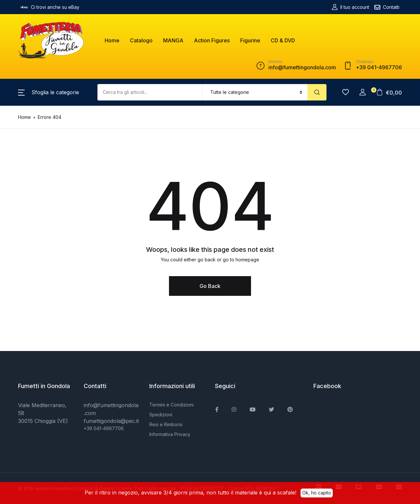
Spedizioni (161, 415)
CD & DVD (283, 40)
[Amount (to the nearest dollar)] (150, 92)
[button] (49, 92)
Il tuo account (350, 7)
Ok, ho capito (317, 493)
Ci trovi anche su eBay (50, 7)
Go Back (210, 286)
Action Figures (212, 40)
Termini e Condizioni (171, 405)
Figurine (250, 40)
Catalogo (141, 40)
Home (112, 40)
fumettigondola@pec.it (111, 421)
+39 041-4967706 (104, 428)
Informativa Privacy (170, 434)
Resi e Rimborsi (166, 424)
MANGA (173, 40)
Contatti (387, 7)
